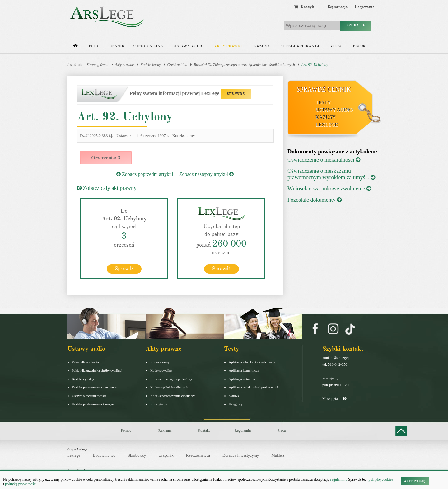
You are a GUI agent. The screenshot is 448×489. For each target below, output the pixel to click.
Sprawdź (124, 268)
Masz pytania (334, 398)
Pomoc (126, 430)
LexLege (327, 125)
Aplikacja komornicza (244, 370)
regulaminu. (339, 479)
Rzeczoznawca (198, 455)
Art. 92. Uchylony (315, 65)
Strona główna (98, 65)
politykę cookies (381, 479)
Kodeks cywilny (83, 379)
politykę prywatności (21, 484)
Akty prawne (229, 46)
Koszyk (304, 7)
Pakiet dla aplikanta (85, 362)
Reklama (165, 430)
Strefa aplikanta (300, 46)
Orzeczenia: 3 (106, 158)
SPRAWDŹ (236, 94)
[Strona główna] (75, 47)
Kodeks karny (151, 65)
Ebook (359, 46)
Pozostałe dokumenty (315, 200)
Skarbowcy (137, 455)
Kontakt (204, 430)
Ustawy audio (188, 46)
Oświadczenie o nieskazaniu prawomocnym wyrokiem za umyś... (331, 174)
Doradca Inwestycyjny (241, 455)
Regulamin (243, 430)
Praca (282, 430)
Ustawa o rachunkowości (89, 395)
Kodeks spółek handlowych (169, 387)
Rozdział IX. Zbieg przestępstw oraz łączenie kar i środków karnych (244, 65)
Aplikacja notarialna (243, 379)
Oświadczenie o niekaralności (324, 160)
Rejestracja (338, 7)
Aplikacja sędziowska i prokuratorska (254, 387)
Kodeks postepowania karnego (93, 404)
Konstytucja (159, 404)
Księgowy (236, 404)
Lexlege (74, 455)
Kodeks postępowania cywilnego (94, 387)
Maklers (278, 455)
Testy (92, 46)
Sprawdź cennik (324, 89)
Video (336, 46)
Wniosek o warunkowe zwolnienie (329, 189)
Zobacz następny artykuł (206, 174)
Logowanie (364, 7)
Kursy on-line (147, 46)
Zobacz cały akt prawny (107, 188)
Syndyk (234, 395)
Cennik (117, 46)
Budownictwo (104, 455)
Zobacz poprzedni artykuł (145, 174)
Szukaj (356, 25)
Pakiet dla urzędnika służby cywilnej (97, 370)
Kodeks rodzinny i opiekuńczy (171, 379)
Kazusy (262, 46)
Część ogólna (177, 65)
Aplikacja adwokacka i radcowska (252, 362)
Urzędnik (166, 455)
